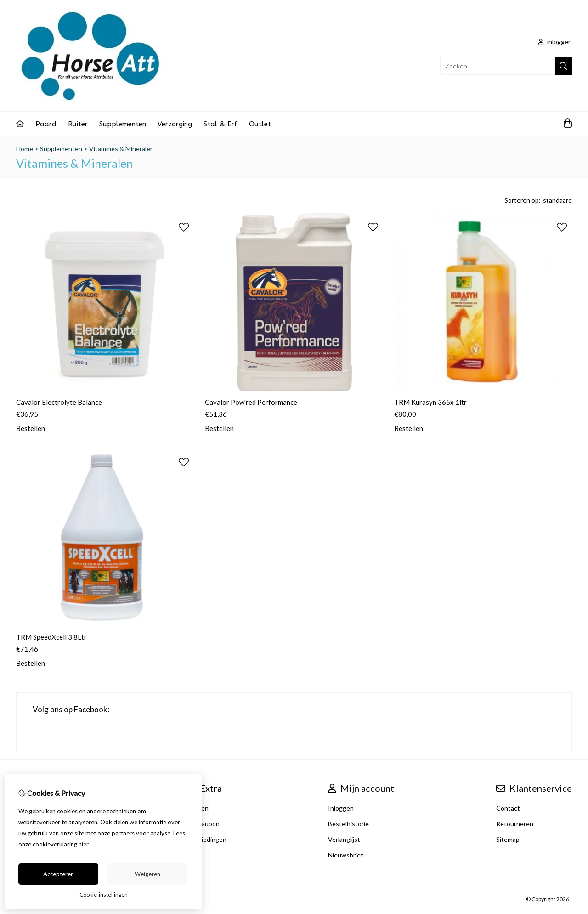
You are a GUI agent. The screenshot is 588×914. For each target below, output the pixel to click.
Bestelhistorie (348, 824)
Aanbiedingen (206, 839)
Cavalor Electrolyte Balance (59, 402)
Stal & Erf (220, 124)
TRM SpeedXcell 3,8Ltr (51, 637)
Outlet (260, 124)
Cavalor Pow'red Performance (251, 402)
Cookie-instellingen (104, 894)
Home (25, 149)
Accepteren (59, 874)
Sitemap (508, 839)
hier (84, 844)
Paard (46, 124)
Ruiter (78, 124)
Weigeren (147, 874)
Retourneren (515, 824)
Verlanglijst (344, 839)
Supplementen (123, 124)
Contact (508, 808)
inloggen (555, 42)
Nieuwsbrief (345, 855)
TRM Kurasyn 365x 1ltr (430, 402)
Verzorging (175, 124)
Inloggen (341, 808)
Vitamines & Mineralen (122, 149)
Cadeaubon (203, 824)
